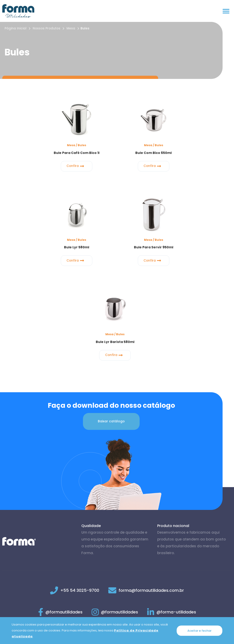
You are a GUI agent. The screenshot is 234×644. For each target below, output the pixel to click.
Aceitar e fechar (199, 630)
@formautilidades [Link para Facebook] (60, 518)
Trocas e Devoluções (162, 614)
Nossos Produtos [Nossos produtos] (47, 28)
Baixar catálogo (111, 327)
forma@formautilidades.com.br (151, 496)
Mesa (71, 28)
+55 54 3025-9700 (80, 496)
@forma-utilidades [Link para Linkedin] (172, 518)
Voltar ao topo (215, 557)
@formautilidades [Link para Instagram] (115, 518)
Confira (41, 165)
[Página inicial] (18, 11)
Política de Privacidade (73, 614)
